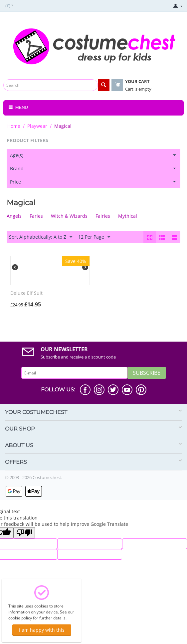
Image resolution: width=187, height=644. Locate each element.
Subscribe (147, 373)
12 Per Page (94, 237)
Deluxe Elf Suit (26, 293)
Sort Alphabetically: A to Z (41, 237)
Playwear (37, 126)
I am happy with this (42, 630)
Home (14, 126)
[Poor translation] (24, 533)
